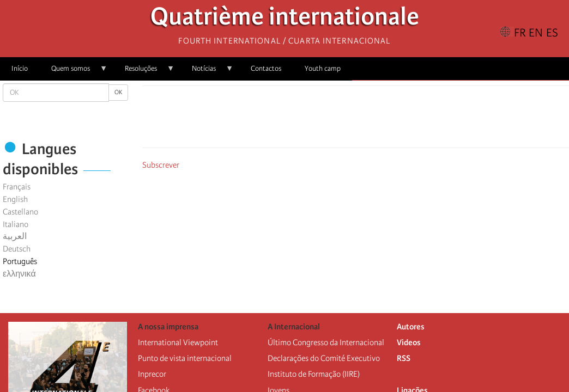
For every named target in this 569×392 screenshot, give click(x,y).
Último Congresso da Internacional (326, 342)
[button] (386, 120)
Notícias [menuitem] (207, 72)
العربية (15, 236)
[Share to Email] (371, 120)
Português (20, 261)
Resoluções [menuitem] (144, 72)
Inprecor (152, 374)
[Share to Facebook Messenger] (356, 120)
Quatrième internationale (285, 19)
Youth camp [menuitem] (323, 68)
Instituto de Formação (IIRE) (314, 374)
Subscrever (161, 165)
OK (118, 92)
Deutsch (17, 249)
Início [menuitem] (20, 68)
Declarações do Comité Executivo (324, 358)
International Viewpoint (178, 342)
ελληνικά (19, 274)
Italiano (16, 224)
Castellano (20, 212)
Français (17, 187)
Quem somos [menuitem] (74, 72)
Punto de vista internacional (185, 358)
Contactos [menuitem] (266, 68)
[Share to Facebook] (325, 120)
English (15, 199)
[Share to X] (341, 120)
